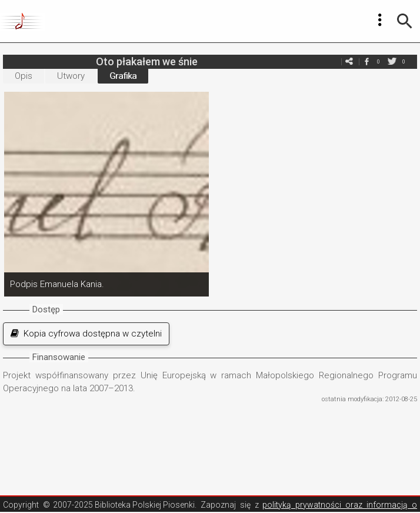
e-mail (349, 61)
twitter (392, 61)
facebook (366, 61)
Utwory (71, 76)
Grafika (123, 76)
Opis (24, 76)
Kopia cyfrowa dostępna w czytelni (86, 334)
